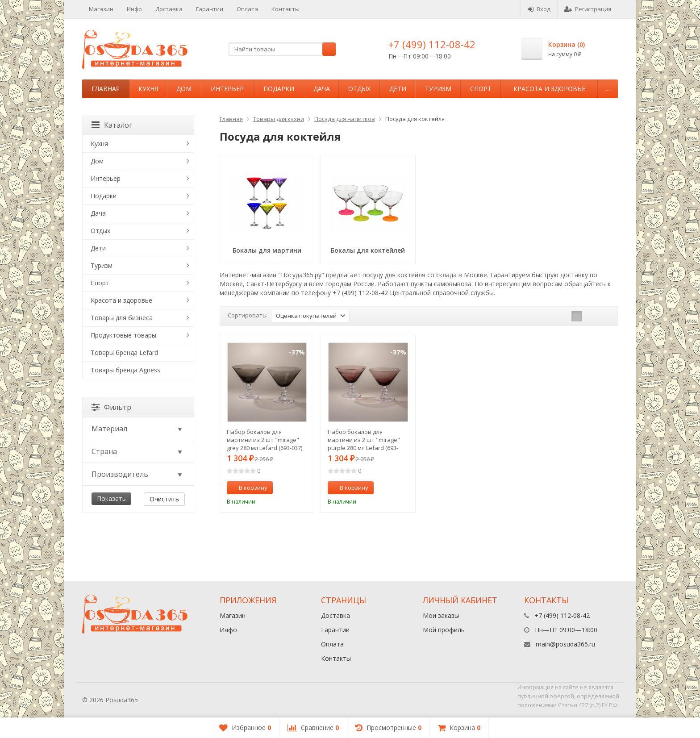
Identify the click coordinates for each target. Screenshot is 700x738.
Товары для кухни (279, 119)
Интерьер (227, 89)
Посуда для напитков (345, 119)
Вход (539, 9)
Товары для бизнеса (122, 318)
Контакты (285, 9)
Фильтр (111, 407)
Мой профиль (444, 630)
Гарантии (210, 9)
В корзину (248, 488)
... (608, 89)
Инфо (134, 9)
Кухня (148, 89)
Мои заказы (441, 615)
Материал (137, 429)
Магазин (101, 9)
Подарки (279, 89)
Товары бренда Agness (125, 370)
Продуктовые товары (123, 335)
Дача (322, 89)
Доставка (169, 9)
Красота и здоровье (549, 89)
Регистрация (588, 9)
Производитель (137, 474)
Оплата (247, 9)
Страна (137, 451)
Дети (398, 89)
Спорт (481, 89)
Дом (184, 89)
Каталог (112, 125)
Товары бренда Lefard (124, 352)
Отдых (359, 89)
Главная (106, 89)
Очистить (164, 499)
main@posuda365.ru (565, 644)
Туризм (438, 89)
